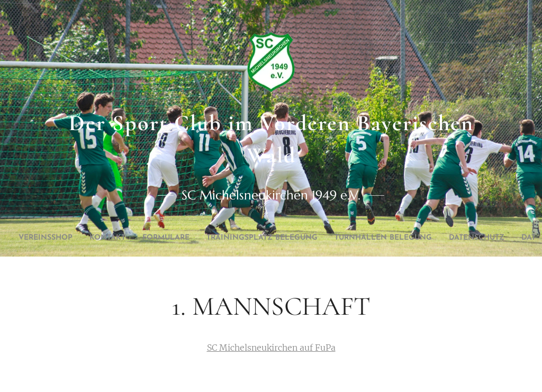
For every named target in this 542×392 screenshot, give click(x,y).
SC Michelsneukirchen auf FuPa (271, 348)
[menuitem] (80, 238)
